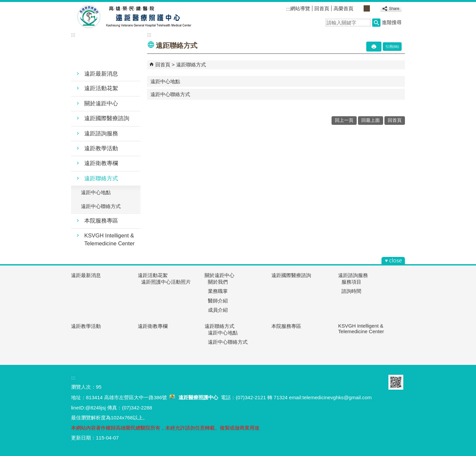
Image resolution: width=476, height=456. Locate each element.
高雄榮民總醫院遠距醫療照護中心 (132, 17)
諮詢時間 (351, 291)
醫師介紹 (218, 301)
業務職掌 (218, 291)
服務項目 (351, 282)
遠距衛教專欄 (101, 163)
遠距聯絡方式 (101, 178)
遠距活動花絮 (101, 88)
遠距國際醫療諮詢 (107, 118)
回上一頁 (344, 120)
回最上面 (371, 120)
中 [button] (367, 8)
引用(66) (392, 47)
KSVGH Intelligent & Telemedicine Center (109, 239)
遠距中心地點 (96, 192)
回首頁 (322, 8)
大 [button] (374, 8)
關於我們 (218, 282)
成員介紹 (218, 310)
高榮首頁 (343, 8)
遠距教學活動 (101, 148)
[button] (376, 23)
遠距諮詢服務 (101, 134)
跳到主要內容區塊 (3, 3)
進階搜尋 (392, 22)
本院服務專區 (101, 221)
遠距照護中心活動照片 (166, 282)
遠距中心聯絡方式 (101, 206)
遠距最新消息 (101, 74)
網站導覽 (300, 8)
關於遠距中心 (101, 104)
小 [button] (359, 8)
